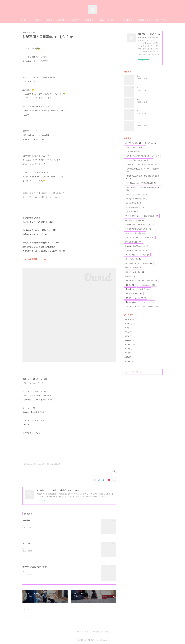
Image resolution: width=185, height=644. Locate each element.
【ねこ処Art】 (148, 285)
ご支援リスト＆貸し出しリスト (138, 250)
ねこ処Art (75, 20)
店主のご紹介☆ (144, 20)
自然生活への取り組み (135, 272)
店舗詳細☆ (62, 20)
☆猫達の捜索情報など (135, 207)
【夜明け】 (144, 289)
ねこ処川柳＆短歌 (133, 143)
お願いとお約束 (126, 20)
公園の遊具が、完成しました (147, 122)
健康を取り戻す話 (133, 268)
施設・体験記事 (151, 216)
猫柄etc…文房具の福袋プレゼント (36, 567)
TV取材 (145, 255)
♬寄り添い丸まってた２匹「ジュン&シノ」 (142, 156)
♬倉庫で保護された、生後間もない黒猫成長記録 (142, 189)
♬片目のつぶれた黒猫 (134, 152)
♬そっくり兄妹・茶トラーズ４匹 (139, 160)
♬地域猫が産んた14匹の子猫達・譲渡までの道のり (142, 177)
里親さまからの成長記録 (136, 199)
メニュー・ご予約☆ (107, 20)
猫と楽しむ (150, 143)
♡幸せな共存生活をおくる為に (138, 229)
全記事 (153, 307)
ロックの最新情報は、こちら (34, 259)
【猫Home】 (24, 20)
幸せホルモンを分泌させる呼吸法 (139, 263)
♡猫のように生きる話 (135, 233)
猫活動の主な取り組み (135, 220)
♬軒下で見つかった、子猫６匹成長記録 (141, 183)
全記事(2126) (57, 464)
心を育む (152, 281)
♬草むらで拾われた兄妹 (135, 147)
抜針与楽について (133, 276)
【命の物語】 (131, 285)
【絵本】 (130, 289)
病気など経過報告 (133, 242)
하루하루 (26, 520)
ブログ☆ (38, 20)
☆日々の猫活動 (133, 203)
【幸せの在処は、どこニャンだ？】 (140, 302)
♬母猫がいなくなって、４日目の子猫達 (141, 164)
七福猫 (49, 20)
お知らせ (150, 238)
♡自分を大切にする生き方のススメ (140, 225)
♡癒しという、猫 (133, 238)
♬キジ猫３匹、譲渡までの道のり (139, 194)
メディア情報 (161, 20)
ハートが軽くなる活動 (135, 281)
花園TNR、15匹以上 (134, 212)
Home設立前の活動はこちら (137, 246)
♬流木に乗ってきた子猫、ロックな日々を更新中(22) (38, 464)
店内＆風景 (89, 20)
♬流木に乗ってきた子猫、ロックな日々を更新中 (142, 170)
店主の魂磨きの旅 (133, 259)
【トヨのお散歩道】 (134, 294)
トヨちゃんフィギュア (135, 307)
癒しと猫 (26, 544)
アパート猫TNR (133, 216)
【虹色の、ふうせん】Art (136, 298)
